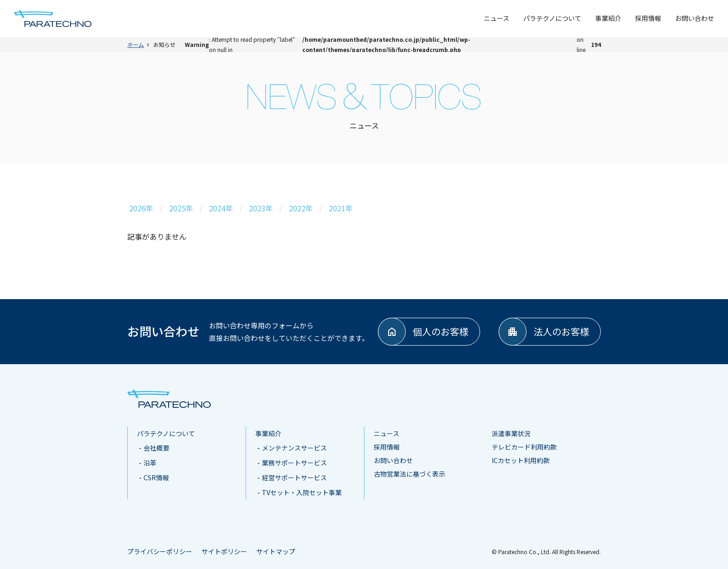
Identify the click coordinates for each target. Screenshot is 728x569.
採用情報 (648, 18)
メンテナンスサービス (294, 448)
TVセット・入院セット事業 (302, 492)
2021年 (341, 208)
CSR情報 (156, 477)
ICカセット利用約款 (521, 460)
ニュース (497, 18)
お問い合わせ (695, 18)
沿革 (150, 463)
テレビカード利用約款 (524, 447)
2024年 (221, 208)
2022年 (301, 208)
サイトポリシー (224, 551)
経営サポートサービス (294, 477)
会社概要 (156, 448)
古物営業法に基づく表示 (409, 474)
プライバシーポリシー (160, 551)
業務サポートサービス (294, 463)
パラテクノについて (552, 18)
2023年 (261, 208)
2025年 (181, 208)
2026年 (141, 208)
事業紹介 (608, 18)
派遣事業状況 (511, 433)
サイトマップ (276, 551)
